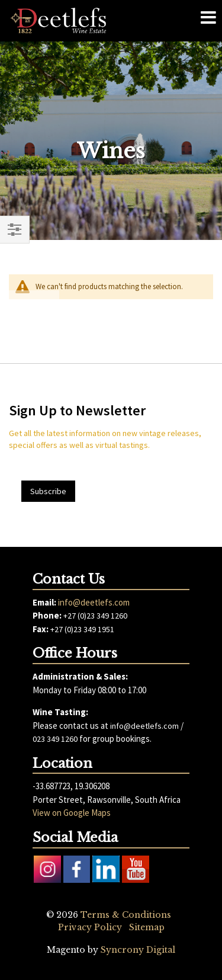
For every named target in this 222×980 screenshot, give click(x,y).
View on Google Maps (72, 813)
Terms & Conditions (126, 915)
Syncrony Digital (138, 950)
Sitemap (147, 927)
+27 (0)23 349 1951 (82, 629)
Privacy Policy (90, 927)
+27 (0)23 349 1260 (95, 616)
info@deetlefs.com (94, 602)
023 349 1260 (55, 739)
